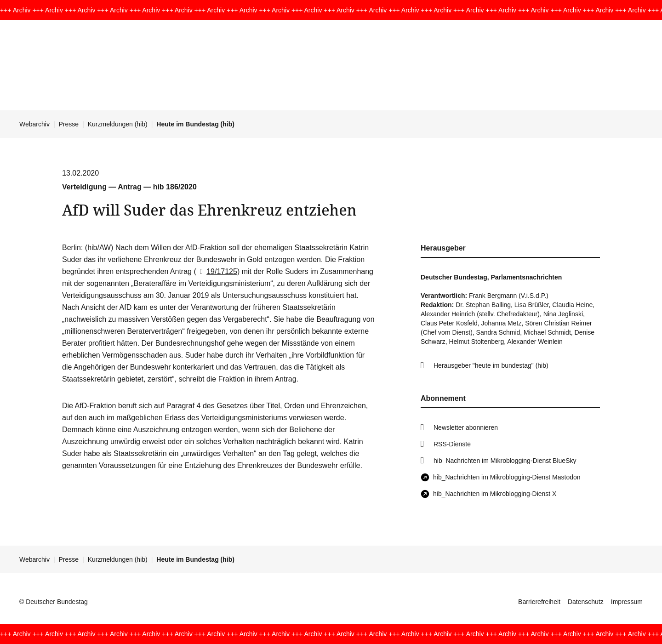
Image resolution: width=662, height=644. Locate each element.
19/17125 (217, 271)
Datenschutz (586, 602)
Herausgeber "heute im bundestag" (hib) (491, 365)
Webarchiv (34, 124)
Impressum (627, 602)
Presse (69, 124)
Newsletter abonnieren (466, 427)
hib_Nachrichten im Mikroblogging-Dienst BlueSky (505, 461)
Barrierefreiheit (539, 602)
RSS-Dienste (452, 444)
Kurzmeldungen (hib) (118, 124)
